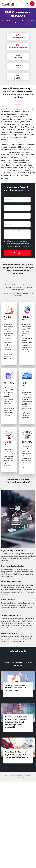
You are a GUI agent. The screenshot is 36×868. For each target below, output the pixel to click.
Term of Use (14, 778)
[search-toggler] (27, 4)
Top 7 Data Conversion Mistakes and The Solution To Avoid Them (17, 688)
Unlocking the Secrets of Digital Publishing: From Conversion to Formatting (17, 754)
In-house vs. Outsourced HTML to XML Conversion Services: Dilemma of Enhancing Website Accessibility (16, 722)
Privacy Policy (22, 778)
